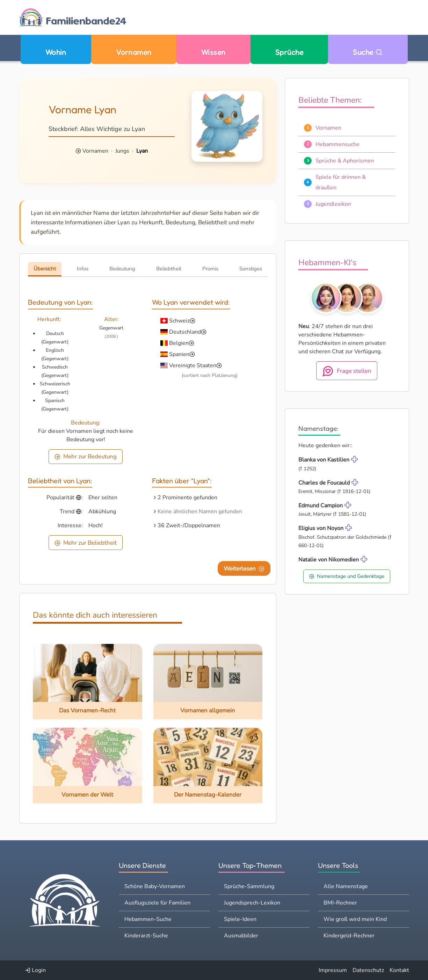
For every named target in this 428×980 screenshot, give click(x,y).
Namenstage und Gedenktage (347, 576)
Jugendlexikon (333, 204)
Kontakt (399, 970)
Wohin (56, 52)
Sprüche (289, 52)
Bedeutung (122, 269)
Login (35, 970)
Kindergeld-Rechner (349, 936)
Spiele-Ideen (240, 919)
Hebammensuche (338, 144)
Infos (83, 269)
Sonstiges (251, 269)
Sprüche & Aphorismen (345, 161)
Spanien (179, 354)
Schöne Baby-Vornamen (155, 886)
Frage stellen (347, 371)
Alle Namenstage (346, 886)
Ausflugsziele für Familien (157, 903)
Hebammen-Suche (148, 919)
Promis (210, 269)
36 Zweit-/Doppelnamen (189, 525)
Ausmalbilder (241, 936)
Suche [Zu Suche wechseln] (368, 52)
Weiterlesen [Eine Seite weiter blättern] (244, 569)
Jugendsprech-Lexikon (252, 903)
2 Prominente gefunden (187, 498)
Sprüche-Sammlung (249, 886)
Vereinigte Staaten (193, 365)
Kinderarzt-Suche (146, 936)
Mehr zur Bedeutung (86, 456)
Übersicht (45, 269)
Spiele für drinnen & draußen (341, 182)
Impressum (333, 970)
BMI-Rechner (340, 903)
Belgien (179, 343)
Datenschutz (368, 970)
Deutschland (185, 332)
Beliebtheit (169, 269)
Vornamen (134, 52)
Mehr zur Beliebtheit (86, 543)
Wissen (213, 52)
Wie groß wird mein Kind (355, 919)
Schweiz (179, 321)
